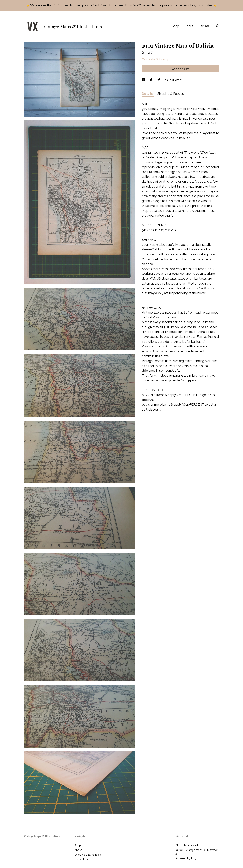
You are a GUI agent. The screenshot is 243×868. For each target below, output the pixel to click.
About (189, 26)
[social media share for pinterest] (159, 80)
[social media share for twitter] (151, 80)
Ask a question (174, 80)
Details (148, 94)
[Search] (218, 27)
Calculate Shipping (155, 59)
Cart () (204, 26)
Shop (176, 26)
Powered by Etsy (186, 858)
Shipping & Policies (171, 94)
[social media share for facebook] (144, 80)
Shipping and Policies (88, 855)
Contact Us (81, 859)
